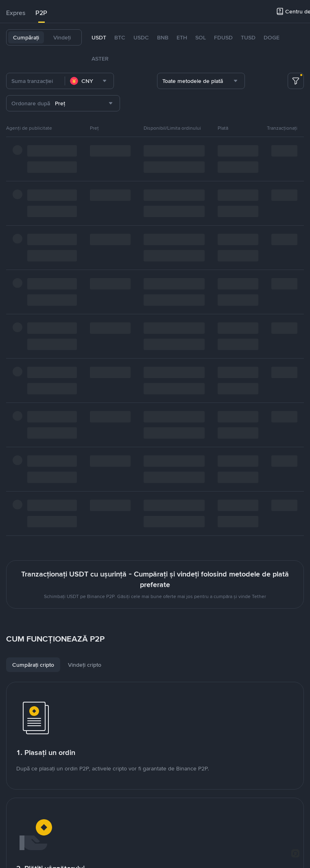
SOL (201, 37)
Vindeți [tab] (62, 37)
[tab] (16, 13)
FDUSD (223, 37)
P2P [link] (41, 13)
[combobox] (89, 81)
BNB (163, 37)
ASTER (100, 59)
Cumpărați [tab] (26, 37)
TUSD (248, 37)
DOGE (272, 37)
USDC (141, 37)
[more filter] (296, 81)
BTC (120, 37)
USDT (99, 37)
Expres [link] (16, 13)
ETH (182, 37)
